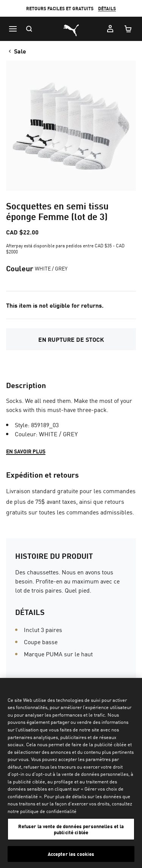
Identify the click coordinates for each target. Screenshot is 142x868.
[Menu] (13, 29)
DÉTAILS (107, 9)
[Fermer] (133, 689)
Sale (17, 51)
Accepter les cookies (71, 854)
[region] (71, 773)
